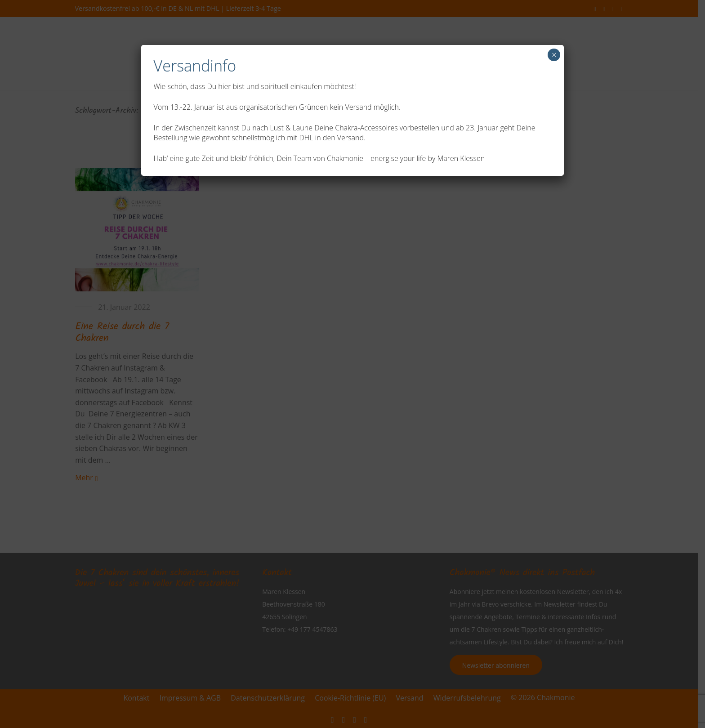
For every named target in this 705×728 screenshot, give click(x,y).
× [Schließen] (554, 55)
